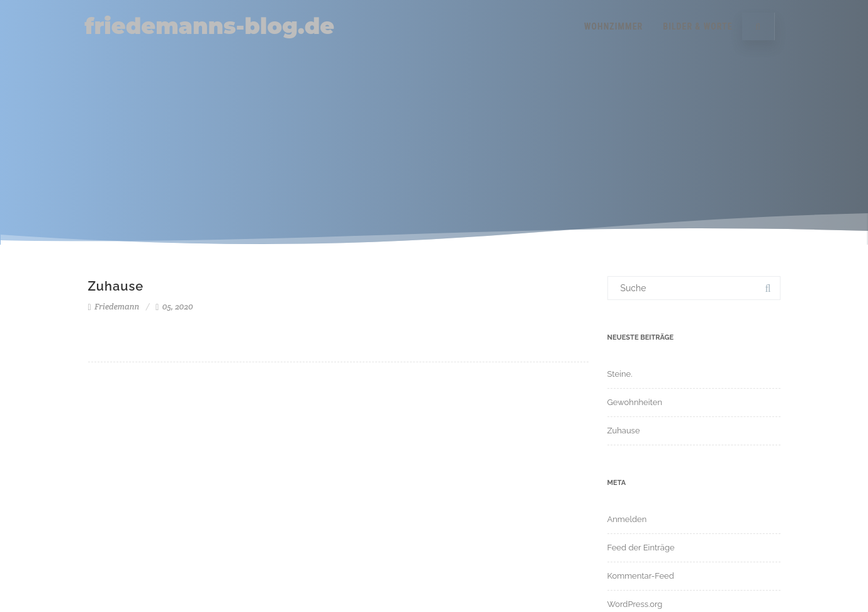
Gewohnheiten (635, 402)
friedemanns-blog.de (210, 26)
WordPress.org (635, 604)
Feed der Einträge (641, 548)
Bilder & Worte (697, 26)
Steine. (620, 374)
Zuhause (116, 286)
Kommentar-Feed (641, 576)
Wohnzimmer (613, 26)
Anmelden (627, 519)
